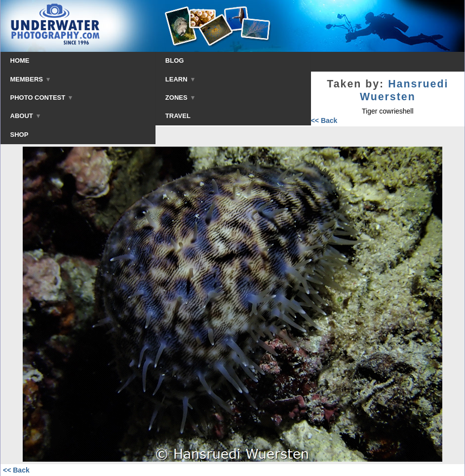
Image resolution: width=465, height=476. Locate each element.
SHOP (19, 135)
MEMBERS (30, 79)
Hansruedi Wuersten (404, 90)
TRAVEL (178, 116)
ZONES (180, 98)
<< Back (324, 120)
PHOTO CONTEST (41, 98)
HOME (20, 60)
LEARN (180, 79)
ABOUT (25, 116)
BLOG (175, 60)
